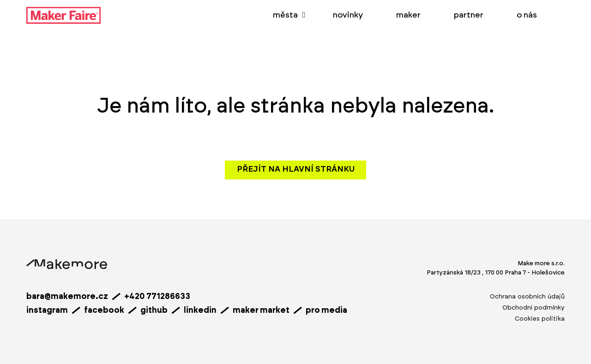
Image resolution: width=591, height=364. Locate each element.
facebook (104, 310)
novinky (348, 15)
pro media (326, 310)
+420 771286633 (157, 297)
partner (469, 15)
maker (408, 15)
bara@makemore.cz (67, 297)
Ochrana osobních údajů (527, 297)
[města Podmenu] (304, 15)
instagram (47, 310)
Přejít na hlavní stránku (296, 169)
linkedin (200, 310)
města (285, 15)
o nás (527, 15)
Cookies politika (540, 319)
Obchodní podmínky (534, 308)
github (154, 310)
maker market (261, 310)
